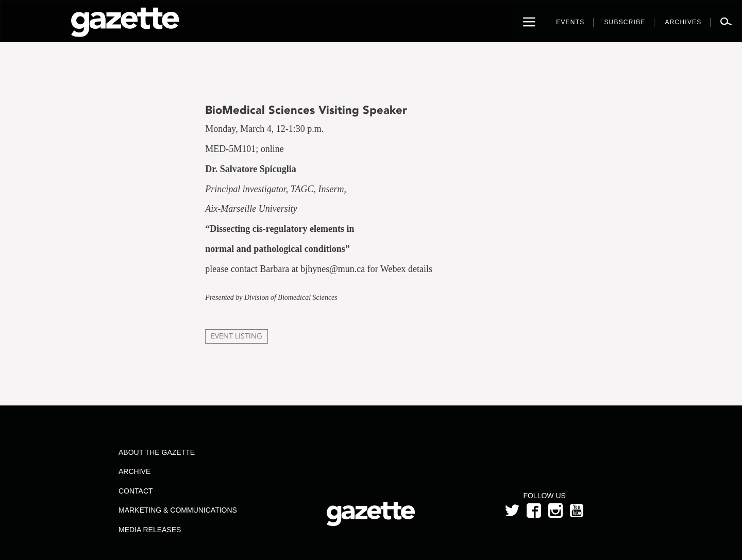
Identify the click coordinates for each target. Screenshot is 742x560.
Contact (136, 491)
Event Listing (237, 336)
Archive (134, 471)
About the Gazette (157, 452)
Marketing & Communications (178, 510)
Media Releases (150, 530)
